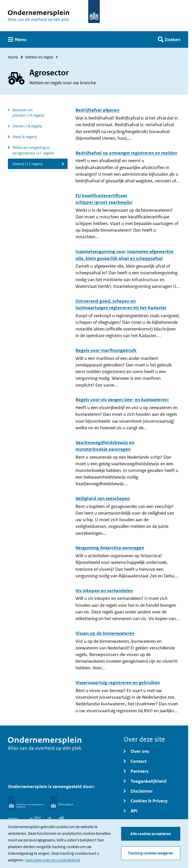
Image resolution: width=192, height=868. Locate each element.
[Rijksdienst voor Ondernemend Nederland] (25, 803)
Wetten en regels (39, 57)
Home (13, 57)
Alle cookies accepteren (151, 834)
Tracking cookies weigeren (151, 853)
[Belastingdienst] (62, 803)
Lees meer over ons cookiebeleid (53, 860)
